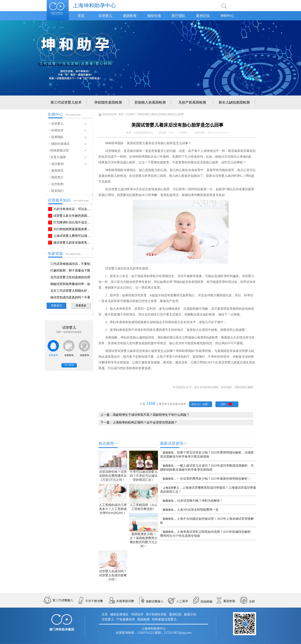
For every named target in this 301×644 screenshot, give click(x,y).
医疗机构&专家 (156, 614)
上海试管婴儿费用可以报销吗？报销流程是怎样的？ (73, 236)
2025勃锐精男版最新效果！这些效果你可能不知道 (73, 229)
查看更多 (81, 306)
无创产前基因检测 (192, 102)
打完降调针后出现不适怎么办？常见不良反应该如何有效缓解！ (73, 222)
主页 (105, 614)
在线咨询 (53, 355)
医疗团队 (179, 16)
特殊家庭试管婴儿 (164, 619)
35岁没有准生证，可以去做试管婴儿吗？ (73, 209)
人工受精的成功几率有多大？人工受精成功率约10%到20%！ (113, 509)
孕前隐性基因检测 (108, 102)
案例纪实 (175, 614)
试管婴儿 (105, 16)
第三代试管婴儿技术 (66, 102)
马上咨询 (69, 365)
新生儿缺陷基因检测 (234, 102)
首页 (81, 16)
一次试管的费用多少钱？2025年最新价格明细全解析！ (214, 479)
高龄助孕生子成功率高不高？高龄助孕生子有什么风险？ (151, 415)
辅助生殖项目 (119, 614)
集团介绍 (190, 614)
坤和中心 (227, 16)
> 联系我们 (56, 191)
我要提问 (56, 306)
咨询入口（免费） (201, 404)
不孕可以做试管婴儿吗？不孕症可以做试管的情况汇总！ (144, 476)
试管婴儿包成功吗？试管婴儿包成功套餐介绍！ (113, 575)
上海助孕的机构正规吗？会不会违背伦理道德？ (145, 422)
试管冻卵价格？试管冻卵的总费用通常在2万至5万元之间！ (113, 476)
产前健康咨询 (126, 619)
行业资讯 (130, 114)
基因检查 (130, 16)
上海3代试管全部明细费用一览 (198, 510)
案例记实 (203, 16)
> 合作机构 (56, 184)
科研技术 (137, 614)
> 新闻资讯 (56, 171)
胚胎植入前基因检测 (150, 102)
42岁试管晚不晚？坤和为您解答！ (200, 501)
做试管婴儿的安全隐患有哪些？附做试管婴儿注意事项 (73, 243)
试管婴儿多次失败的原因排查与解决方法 (73, 216)
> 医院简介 (56, 177)
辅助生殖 (154, 16)
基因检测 (143, 619)
